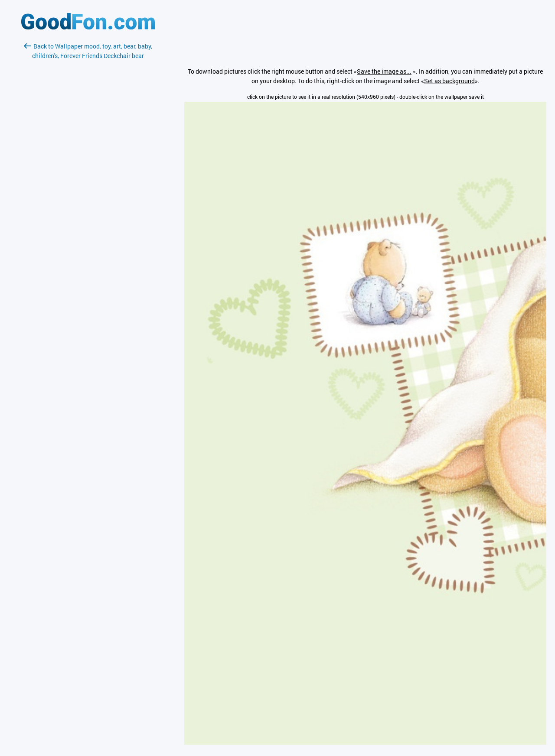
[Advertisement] (88, 163)
